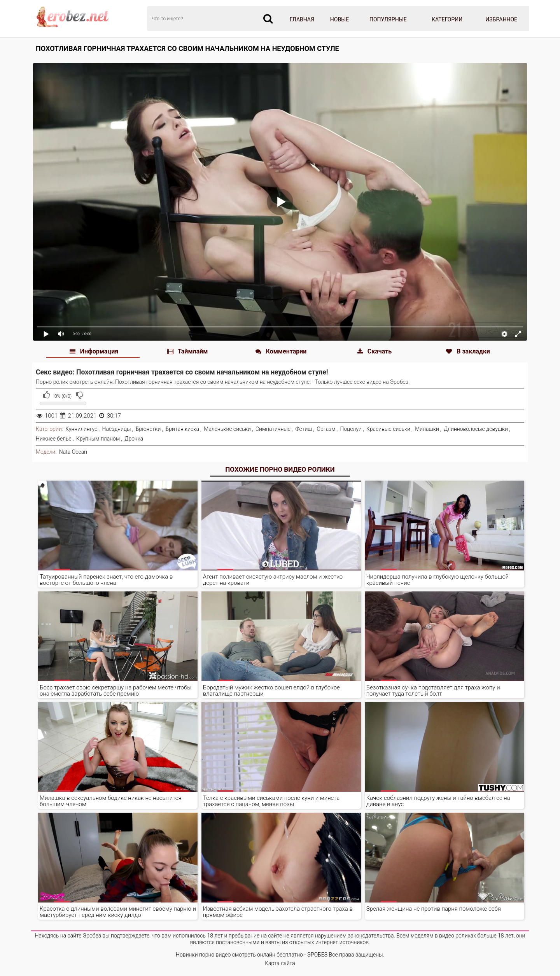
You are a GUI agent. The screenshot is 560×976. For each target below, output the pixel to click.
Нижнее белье (54, 439)
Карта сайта (280, 963)
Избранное (501, 19)
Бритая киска (182, 429)
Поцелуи (351, 429)
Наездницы (117, 429)
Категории (447, 19)
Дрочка (134, 439)
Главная (302, 19)
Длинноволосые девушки (476, 429)
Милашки (427, 429)
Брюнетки (148, 429)
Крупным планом (98, 439)
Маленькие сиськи (227, 429)
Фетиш (304, 429)
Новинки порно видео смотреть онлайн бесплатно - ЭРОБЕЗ (252, 955)
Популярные (388, 19)
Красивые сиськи (388, 429)
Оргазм (326, 429)
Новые (339, 19)
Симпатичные (273, 429)
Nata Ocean (73, 452)
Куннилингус (81, 429)
